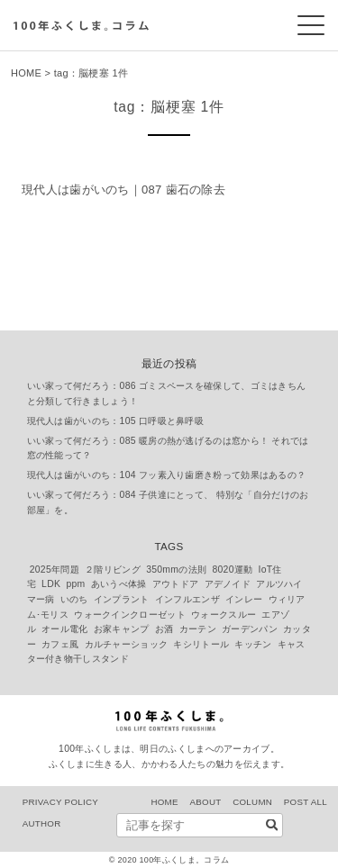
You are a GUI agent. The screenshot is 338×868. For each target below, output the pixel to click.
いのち (74, 599)
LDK (51, 584)
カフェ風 (60, 644)
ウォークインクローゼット (130, 615)
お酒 (164, 629)
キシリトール (201, 644)
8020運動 (232, 570)
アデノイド (228, 584)
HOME (26, 73)
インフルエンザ (187, 599)
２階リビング (113, 570)
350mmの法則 (176, 570)
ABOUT (205, 802)
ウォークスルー (224, 615)
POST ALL (306, 802)
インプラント (122, 599)
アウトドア (176, 584)
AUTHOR (42, 823)
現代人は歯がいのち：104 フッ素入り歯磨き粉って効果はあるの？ (167, 475)
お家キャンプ (122, 629)
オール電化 (65, 629)
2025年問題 (55, 570)
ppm (75, 584)
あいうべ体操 (119, 584)
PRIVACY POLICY (60, 802)
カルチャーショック (127, 644)
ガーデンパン (250, 629)
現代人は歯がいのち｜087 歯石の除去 (123, 190)
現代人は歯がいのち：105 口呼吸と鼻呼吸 (116, 421)
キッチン (253, 644)
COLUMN (252, 802)
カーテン (198, 629)
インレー (244, 599)
